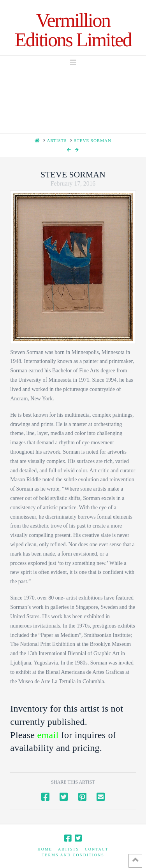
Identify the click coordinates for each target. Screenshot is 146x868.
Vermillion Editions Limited (73, 30)
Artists (69, 849)
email (48, 735)
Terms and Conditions (73, 855)
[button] (73, 62)
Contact (97, 849)
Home (45, 849)
